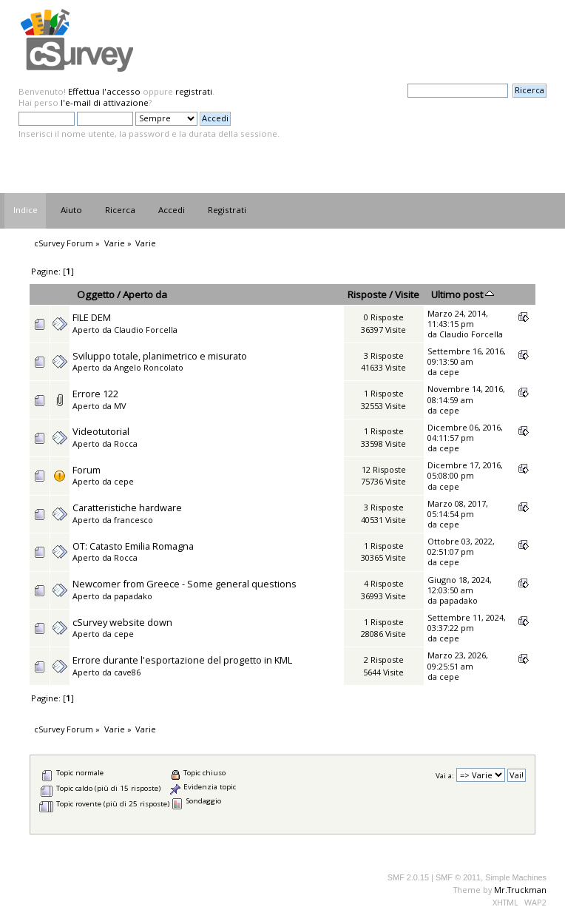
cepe (449, 372)
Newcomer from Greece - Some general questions (185, 584)
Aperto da (145, 294)
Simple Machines (516, 877)
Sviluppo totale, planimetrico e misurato (160, 356)
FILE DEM (92, 317)
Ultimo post (463, 294)
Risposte (367, 294)
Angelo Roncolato (149, 367)
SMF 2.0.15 (408, 877)
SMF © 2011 (458, 877)
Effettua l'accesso (104, 91)
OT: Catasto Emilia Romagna (133, 546)
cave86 (127, 672)
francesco (133, 520)
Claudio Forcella (146, 330)
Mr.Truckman (520, 890)
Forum (87, 470)
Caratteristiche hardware (127, 507)
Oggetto (96, 294)
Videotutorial (101, 431)
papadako (133, 596)
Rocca (126, 444)
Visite (407, 294)
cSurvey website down (122, 622)
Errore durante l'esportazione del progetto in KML (182, 660)
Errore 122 (95, 394)
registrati (194, 91)
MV (120, 406)
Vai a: (445, 776)
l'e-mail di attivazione (105, 102)
